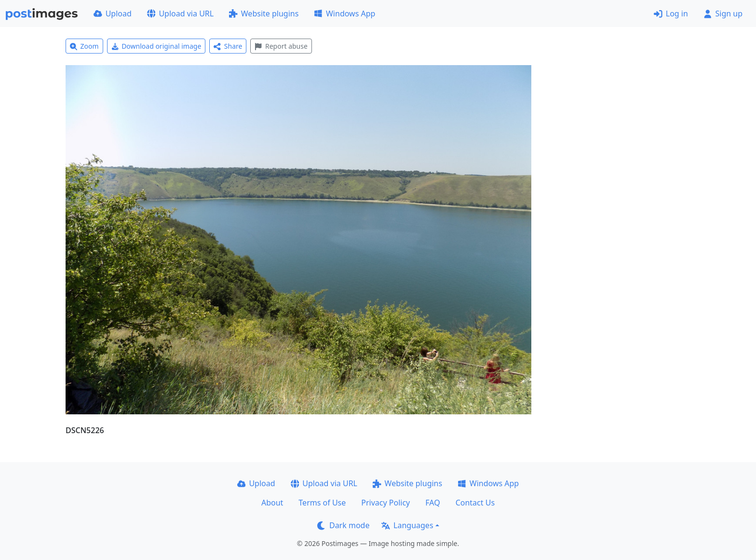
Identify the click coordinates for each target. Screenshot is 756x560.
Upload (113, 14)
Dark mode (343, 525)
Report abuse (281, 46)
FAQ (432, 503)
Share (228, 46)
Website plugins (264, 14)
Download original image (156, 46)
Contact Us (475, 503)
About (272, 503)
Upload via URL (180, 14)
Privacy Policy (385, 503)
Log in (671, 14)
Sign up (723, 14)
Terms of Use (322, 503)
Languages (407, 525)
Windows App (344, 14)
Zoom (84, 46)
